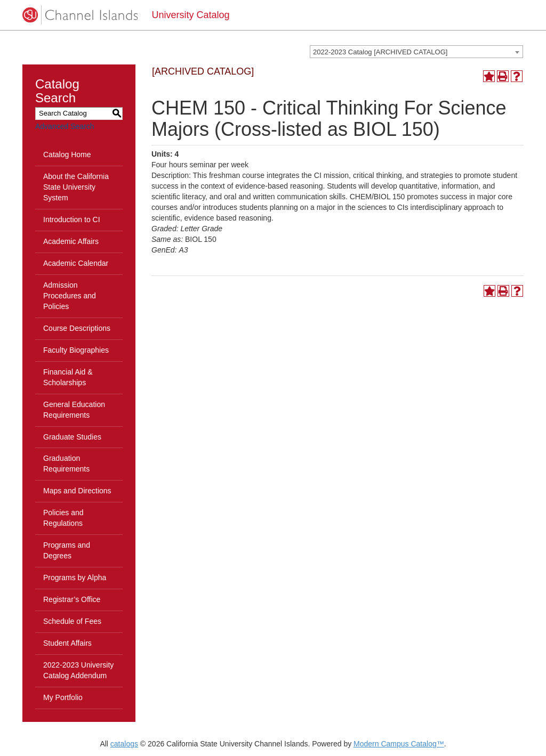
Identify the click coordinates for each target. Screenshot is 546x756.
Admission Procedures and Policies (70, 296)
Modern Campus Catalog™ (399, 744)
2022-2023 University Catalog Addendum (78, 670)
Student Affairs (67, 643)
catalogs (124, 744)
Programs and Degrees (67, 550)
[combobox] (416, 52)
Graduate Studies (72, 437)
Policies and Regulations (63, 518)
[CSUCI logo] (79, 15)
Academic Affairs (71, 241)
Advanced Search (65, 126)
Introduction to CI (72, 220)
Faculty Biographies (76, 350)
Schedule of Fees (72, 621)
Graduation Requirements (66, 464)
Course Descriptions (77, 328)
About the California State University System (76, 187)
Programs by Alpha (75, 578)
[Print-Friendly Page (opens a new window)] (503, 76)
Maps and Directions (77, 491)
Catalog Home (67, 155)
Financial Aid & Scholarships (68, 377)
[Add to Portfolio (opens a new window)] (489, 76)
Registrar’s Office (72, 599)
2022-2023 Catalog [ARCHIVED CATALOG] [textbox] (380, 52)
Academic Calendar (76, 263)
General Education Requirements (74, 410)
